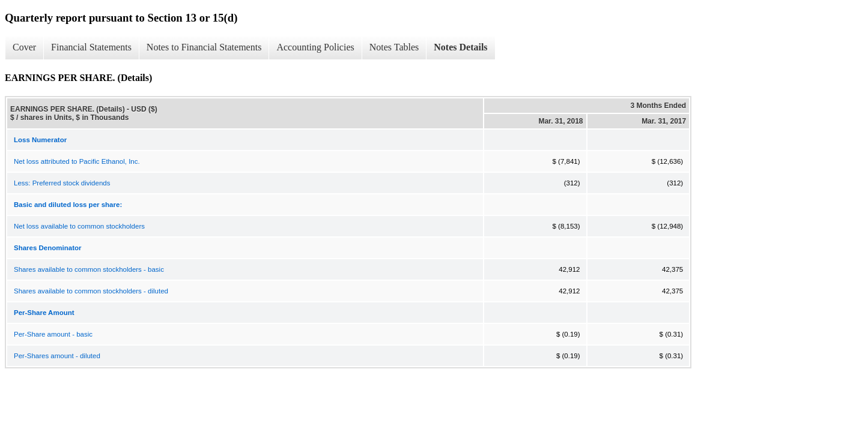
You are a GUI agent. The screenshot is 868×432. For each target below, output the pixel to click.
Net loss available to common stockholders (79, 226)
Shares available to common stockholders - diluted (91, 291)
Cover (24, 47)
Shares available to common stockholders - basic (89, 269)
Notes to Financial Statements (204, 47)
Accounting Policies (315, 47)
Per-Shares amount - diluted (57, 356)
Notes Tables (394, 47)
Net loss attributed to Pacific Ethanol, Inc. (77, 161)
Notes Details (460, 47)
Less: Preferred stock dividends (62, 183)
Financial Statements (91, 47)
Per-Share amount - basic (53, 334)
